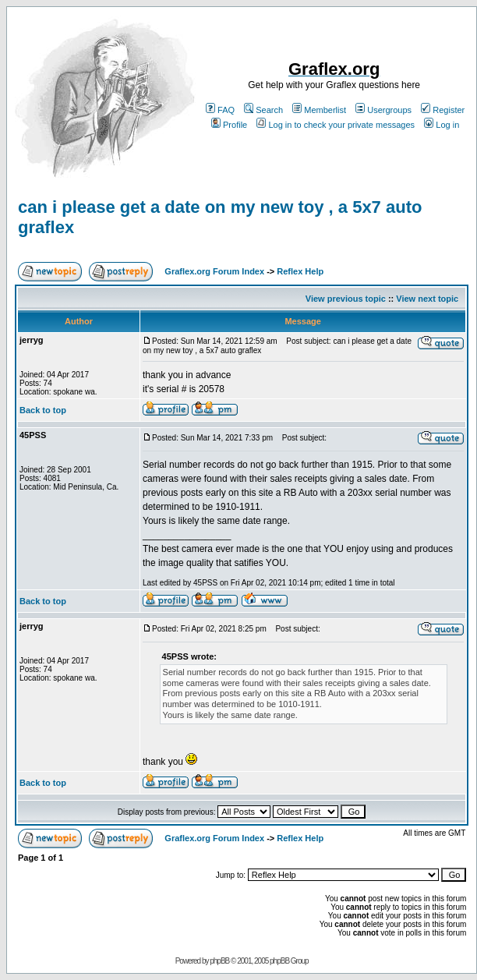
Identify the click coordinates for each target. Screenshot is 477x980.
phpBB (219, 961)
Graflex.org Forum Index (214, 271)
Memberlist (319, 110)
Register (443, 110)
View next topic (427, 299)
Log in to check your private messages (336, 125)
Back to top (43, 410)
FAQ (220, 110)
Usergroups (383, 110)
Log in (442, 125)
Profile (229, 125)
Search (263, 110)
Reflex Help (300, 271)
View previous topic (346, 299)
